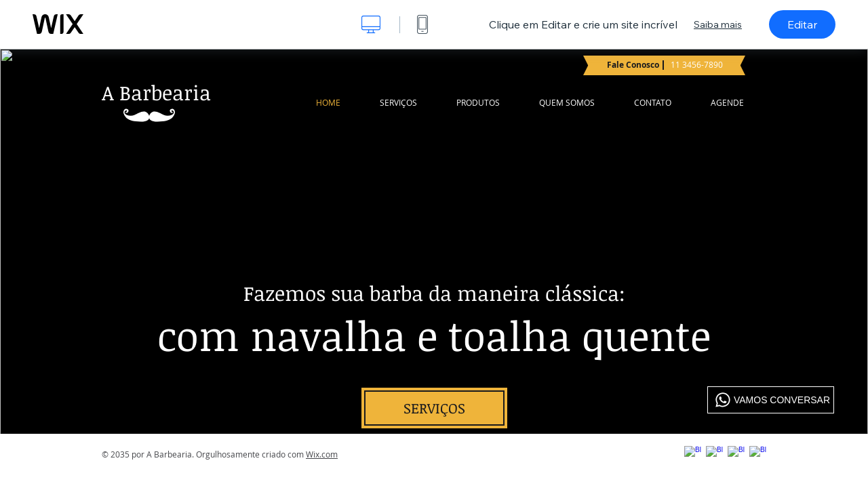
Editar (802, 24)
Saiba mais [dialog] (718, 24)
